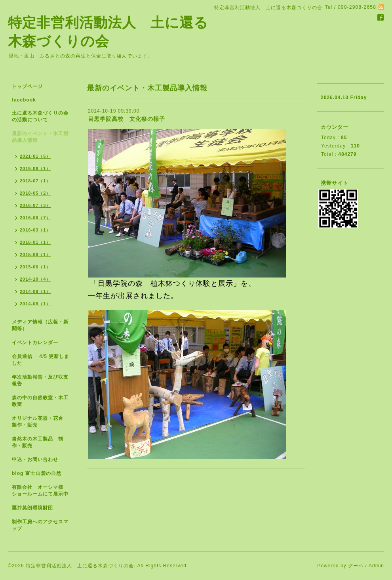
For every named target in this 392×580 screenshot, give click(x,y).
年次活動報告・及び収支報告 (40, 380)
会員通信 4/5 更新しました (41, 360)
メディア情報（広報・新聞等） (40, 325)
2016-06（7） (35, 218)
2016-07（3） (35, 205)
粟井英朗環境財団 (32, 508)
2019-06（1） (35, 168)
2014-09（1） (35, 291)
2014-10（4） (35, 279)
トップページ (27, 86)
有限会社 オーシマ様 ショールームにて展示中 (44, 491)
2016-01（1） (35, 242)
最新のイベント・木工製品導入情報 (40, 137)
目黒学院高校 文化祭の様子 (127, 119)
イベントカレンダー (35, 343)
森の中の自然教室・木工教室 (40, 401)
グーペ (356, 566)
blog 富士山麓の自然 (37, 473)
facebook (24, 100)
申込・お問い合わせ (35, 459)
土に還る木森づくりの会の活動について (40, 116)
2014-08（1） (35, 304)
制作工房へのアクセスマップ (40, 525)
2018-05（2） (35, 193)
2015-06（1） (35, 267)
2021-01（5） (35, 156)
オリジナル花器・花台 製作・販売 (40, 422)
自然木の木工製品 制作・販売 (38, 442)
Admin (376, 566)
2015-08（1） (35, 255)
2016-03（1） (35, 230)
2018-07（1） (35, 181)
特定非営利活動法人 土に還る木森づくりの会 (80, 566)
